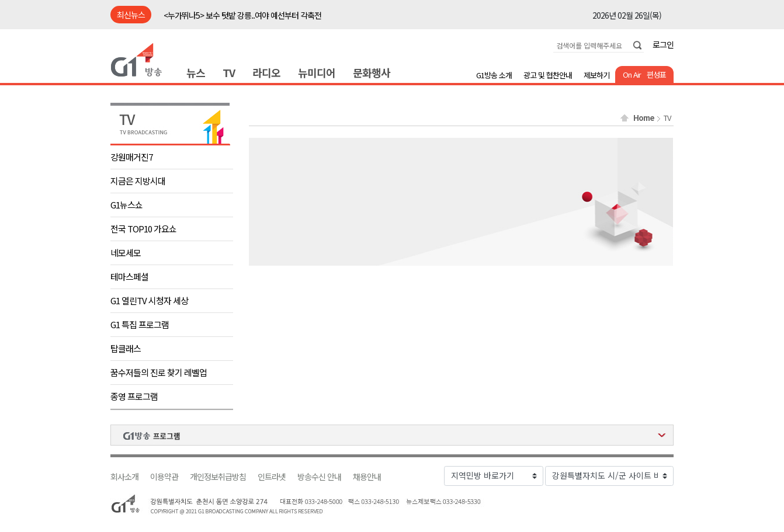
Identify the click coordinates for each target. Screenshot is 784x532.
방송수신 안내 (319, 477)
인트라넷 (272, 477)
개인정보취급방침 (218, 477)
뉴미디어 (317, 72)
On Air (632, 74)
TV (229, 72)
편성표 (656, 74)
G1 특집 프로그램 (140, 324)
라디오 (266, 72)
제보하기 (596, 75)
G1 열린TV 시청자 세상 (149, 300)
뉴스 (196, 72)
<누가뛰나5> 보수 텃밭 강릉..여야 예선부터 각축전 (242, 15)
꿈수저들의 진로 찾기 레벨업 (159, 372)
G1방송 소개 (494, 75)
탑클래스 (126, 348)
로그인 (663, 44)
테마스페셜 (129, 277)
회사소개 (124, 477)
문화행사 (372, 72)
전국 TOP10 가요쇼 (143, 229)
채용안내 (367, 477)
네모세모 (126, 253)
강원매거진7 (131, 157)
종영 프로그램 (134, 396)
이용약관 (164, 477)
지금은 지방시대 (138, 181)
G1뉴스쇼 (126, 205)
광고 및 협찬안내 (548, 75)
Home (644, 118)
